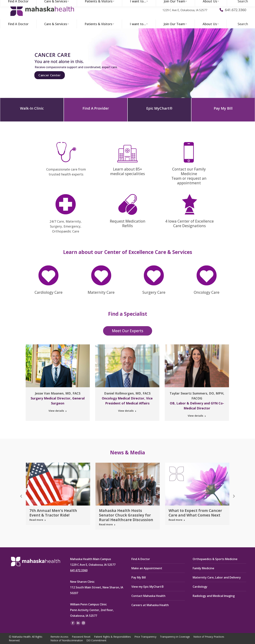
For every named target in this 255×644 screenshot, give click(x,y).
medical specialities (127, 174)
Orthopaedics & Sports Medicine (215, 559)
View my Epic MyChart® (148, 587)
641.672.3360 (79, 570)
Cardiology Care (49, 292)
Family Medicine (203, 568)
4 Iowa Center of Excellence (189, 221)
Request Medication (128, 221)
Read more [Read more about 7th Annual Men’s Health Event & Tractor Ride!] (38, 520)
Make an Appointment (147, 568)
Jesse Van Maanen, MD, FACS (58, 393)
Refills (127, 226)
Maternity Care (101, 292)
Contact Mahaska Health (148, 596)
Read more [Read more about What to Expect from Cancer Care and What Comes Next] (177, 520)
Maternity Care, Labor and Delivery (217, 577)
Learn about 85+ (127, 169)
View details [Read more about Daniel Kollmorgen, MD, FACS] (127, 411)
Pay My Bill (139, 577)
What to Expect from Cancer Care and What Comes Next (195, 513)
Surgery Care (154, 292)
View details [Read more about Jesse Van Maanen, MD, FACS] (58, 411)
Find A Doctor (141, 559)
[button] (21, 496)
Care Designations (189, 226)
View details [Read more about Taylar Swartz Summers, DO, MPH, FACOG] (197, 416)
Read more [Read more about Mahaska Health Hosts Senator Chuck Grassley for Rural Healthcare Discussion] (107, 524)
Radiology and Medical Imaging (214, 596)
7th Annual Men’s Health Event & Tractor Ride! (53, 513)
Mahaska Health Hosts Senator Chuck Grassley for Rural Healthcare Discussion (126, 515)
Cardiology (200, 587)
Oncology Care (207, 292)
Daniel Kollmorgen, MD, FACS (127, 393)
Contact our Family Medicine (189, 171)
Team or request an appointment (189, 181)
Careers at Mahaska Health (150, 605)
